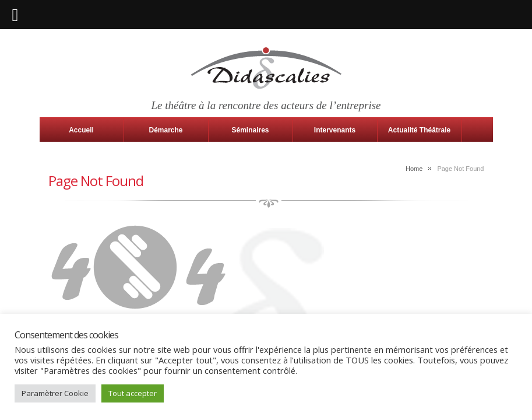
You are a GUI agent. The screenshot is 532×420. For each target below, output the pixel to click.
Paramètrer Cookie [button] (55, 393)
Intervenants (335, 130)
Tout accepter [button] (133, 393)
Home (414, 169)
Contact (82, 153)
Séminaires (250, 130)
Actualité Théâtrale (419, 130)
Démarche (165, 130)
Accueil (81, 130)
